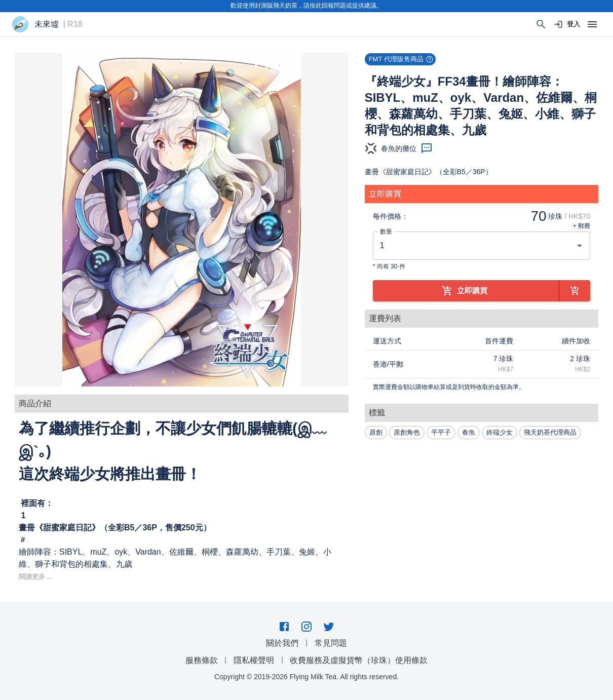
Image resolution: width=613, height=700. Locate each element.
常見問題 (331, 643)
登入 (567, 25)
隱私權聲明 (254, 660)
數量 (386, 231)
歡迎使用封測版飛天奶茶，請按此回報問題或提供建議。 (306, 6)
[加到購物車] (575, 291)
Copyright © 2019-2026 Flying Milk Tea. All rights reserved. (306, 677)
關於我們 (282, 643)
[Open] (580, 246)
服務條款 (202, 660)
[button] (182, 220)
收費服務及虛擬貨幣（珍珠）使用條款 (359, 660)
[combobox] (474, 246)
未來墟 (47, 24)
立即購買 (466, 291)
